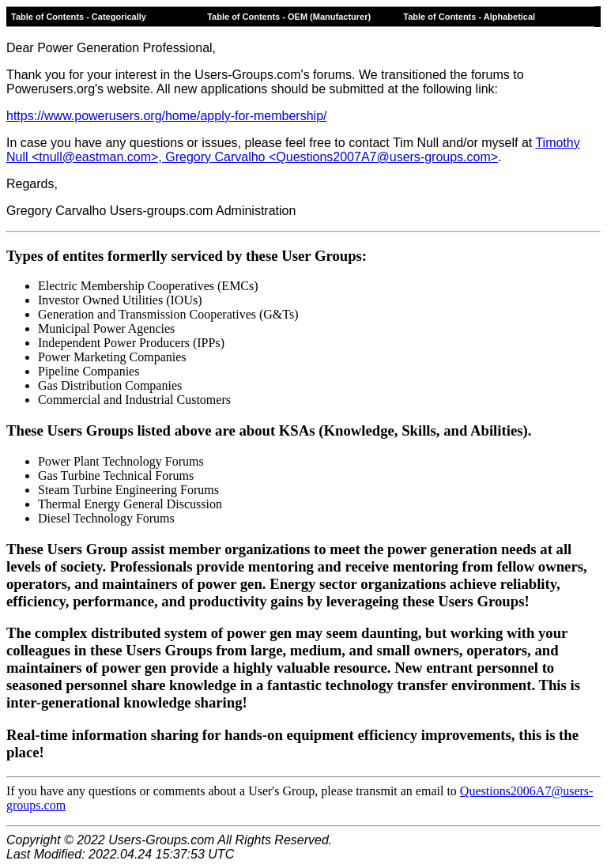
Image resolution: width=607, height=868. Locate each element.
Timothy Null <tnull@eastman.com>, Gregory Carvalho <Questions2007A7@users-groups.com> (293, 150)
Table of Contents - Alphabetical (469, 17)
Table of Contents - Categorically (79, 17)
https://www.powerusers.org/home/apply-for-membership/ (167, 116)
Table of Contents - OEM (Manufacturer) (289, 17)
